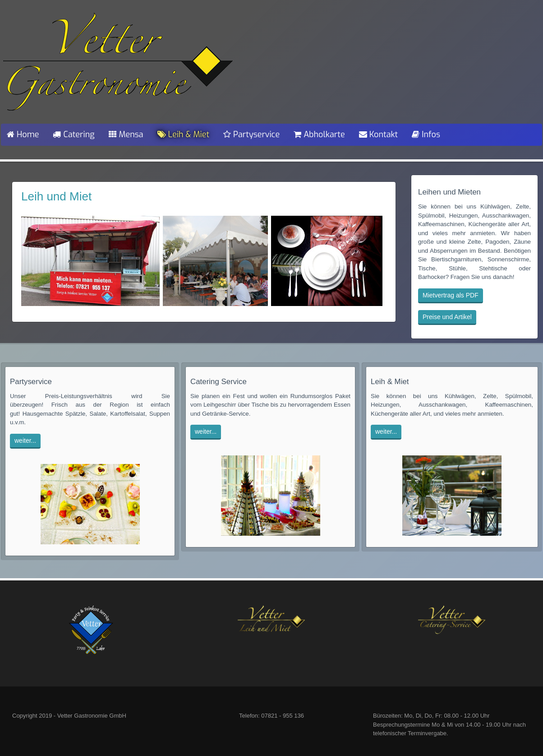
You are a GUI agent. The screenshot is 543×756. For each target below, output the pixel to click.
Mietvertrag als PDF (451, 295)
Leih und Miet (56, 196)
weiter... (25, 441)
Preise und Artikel (447, 317)
